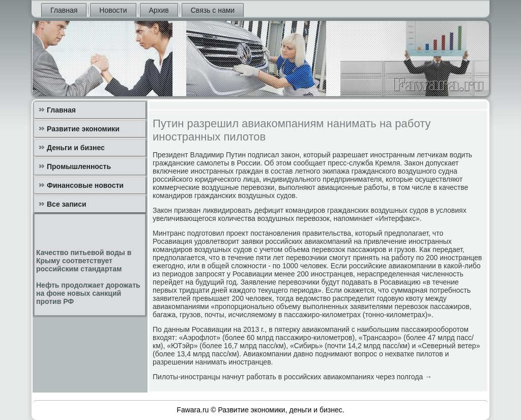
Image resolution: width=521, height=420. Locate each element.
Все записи (67, 204)
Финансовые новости (85, 185)
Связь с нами (213, 10)
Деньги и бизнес (76, 148)
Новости (113, 10)
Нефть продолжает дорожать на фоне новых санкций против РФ (88, 293)
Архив (159, 10)
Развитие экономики (83, 129)
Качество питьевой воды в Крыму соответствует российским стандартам (84, 261)
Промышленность (79, 166)
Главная (64, 10)
